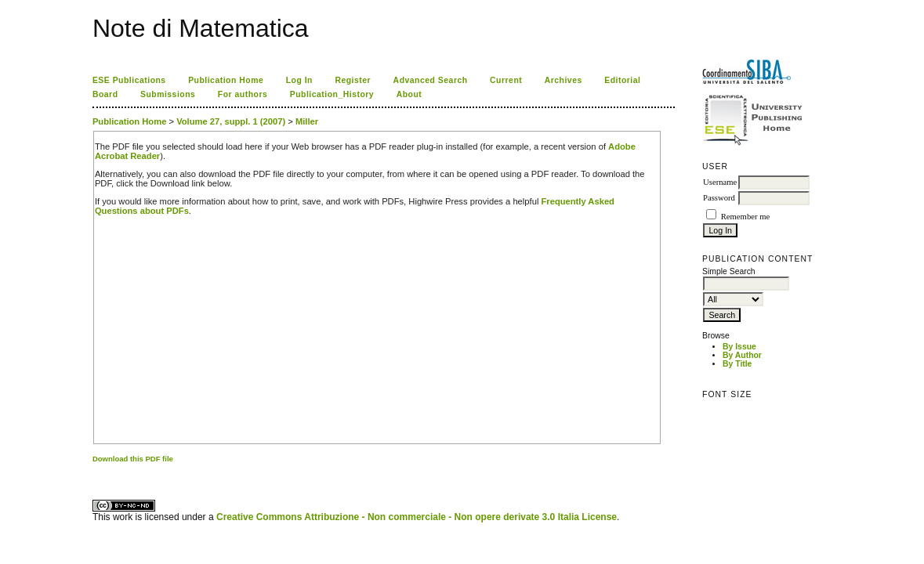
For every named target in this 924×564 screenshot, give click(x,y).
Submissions (168, 94)
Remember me (745, 217)
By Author (742, 355)
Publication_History (332, 94)
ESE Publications (129, 80)
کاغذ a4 (94, 472)
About (409, 94)
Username (720, 182)
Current (506, 80)
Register (353, 80)
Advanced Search (431, 80)
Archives (563, 80)
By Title (737, 364)
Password (719, 198)
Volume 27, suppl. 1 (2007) (231, 121)
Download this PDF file (133, 459)
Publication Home (226, 80)
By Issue (739, 347)
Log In (299, 80)
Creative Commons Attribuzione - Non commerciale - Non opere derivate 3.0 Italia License (417, 517)
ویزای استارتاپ (96, 472)
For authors (243, 94)
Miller (307, 121)
